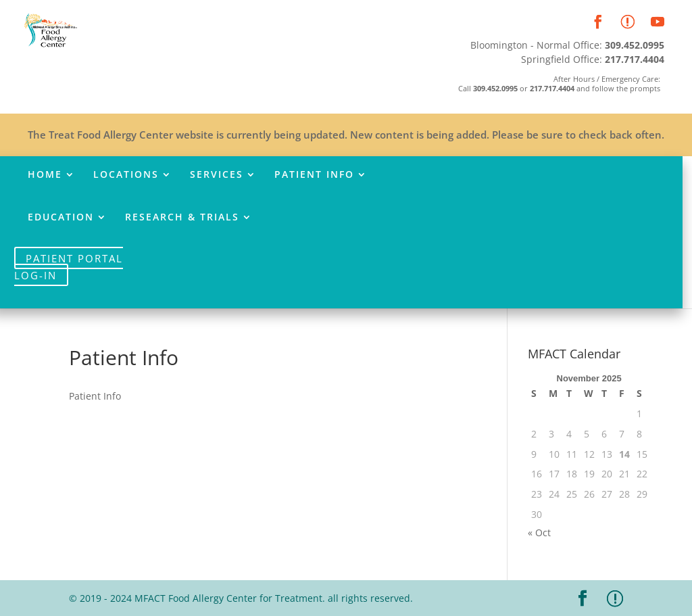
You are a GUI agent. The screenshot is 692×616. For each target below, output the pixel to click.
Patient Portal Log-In (69, 266)
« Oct (539, 532)
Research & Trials (182, 218)
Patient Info (314, 175)
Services (217, 175)
